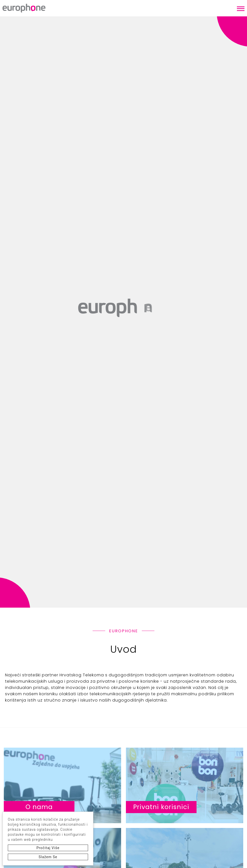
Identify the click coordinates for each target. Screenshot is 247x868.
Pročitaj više (48, 848)
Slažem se (48, 857)
